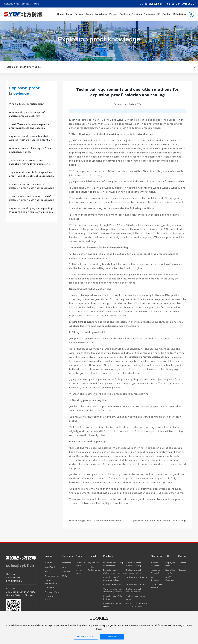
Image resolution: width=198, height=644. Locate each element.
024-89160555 (14, 581)
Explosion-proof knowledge (24, 67)
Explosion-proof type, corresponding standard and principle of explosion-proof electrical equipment (31, 212)
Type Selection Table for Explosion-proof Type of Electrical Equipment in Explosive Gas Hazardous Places (30, 176)
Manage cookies (86, 637)
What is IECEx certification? (26, 104)
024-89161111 (13, 577)
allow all (112, 637)
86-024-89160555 (183, 4)
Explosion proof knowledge (99, 39)
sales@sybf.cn (154, 4)
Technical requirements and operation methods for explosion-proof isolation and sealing (29, 164)
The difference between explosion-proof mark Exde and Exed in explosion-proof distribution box (30, 128)
